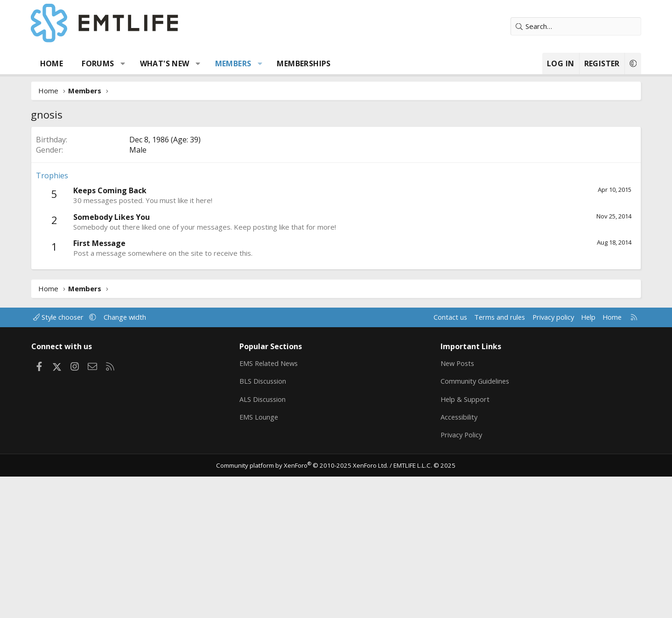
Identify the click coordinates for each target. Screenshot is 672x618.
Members (242, 63)
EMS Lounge (263, 558)
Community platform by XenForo (304, 607)
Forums (107, 63)
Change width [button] (138, 457)
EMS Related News (274, 503)
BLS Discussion (267, 521)
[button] (132, 63)
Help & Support (462, 540)
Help (576, 457)
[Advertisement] (336, 197)
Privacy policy (539, 457)
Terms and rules (484, 457)
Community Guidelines (473, 521)
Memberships (313, 63)
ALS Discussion (267, 540)
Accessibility (457, 558)
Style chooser (71, 457)
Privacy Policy (459, 576)
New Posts (455, 503)
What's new (174, 63)
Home (61, 63)
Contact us (433, 457)
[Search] (567, 26)
